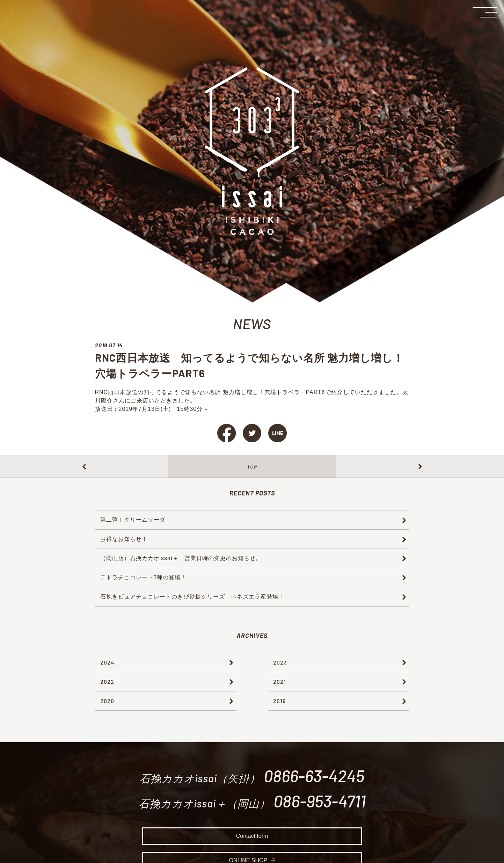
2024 (107, 662)
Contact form (252, 838)
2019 (279, 701)
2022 (107, 681)
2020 (107, 701)
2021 (280, 681)
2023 (280, 662)
